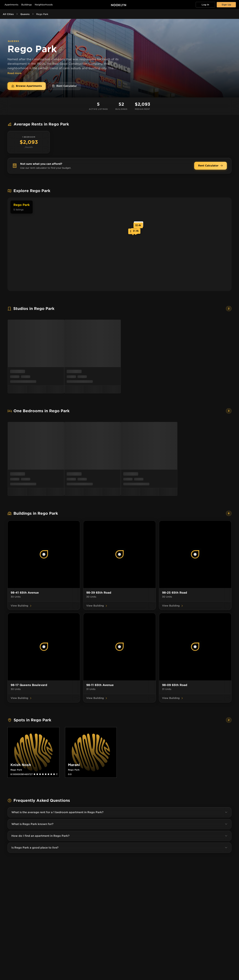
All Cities (8, 14)
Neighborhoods (44, 5)
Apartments (11, 5)
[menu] (119, 357)
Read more (14, 73)
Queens (25, 14)
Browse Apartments (27, 86)
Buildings (27, 5)
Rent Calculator (64, 86)
